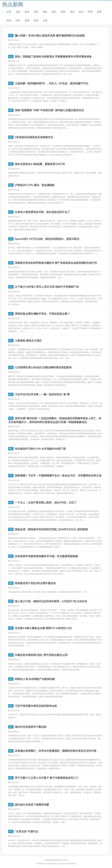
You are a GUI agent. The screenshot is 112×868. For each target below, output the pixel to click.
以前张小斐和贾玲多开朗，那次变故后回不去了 (42, 212)
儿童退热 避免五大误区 (28, 340)
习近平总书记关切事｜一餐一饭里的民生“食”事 (42, 394)
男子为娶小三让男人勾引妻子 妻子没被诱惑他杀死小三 (47, 778)
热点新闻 (13, 4)
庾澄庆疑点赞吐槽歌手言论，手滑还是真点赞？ (42, 314)
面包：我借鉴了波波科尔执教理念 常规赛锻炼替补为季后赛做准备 (53, 56)
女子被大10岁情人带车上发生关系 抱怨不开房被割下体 (47, 287)
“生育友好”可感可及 (27, 831)
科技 (9, 20)
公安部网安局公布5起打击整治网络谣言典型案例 (43, 367)
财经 (63, 12)
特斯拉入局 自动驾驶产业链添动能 (35, 679)
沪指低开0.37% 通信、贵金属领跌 (35, 185)
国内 (36, 12)
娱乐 (81, 12)
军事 (90, 12)
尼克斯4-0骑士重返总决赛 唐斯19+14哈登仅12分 (43, 628)
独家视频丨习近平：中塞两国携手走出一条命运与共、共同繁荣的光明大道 (58, 475)
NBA (18, 20)
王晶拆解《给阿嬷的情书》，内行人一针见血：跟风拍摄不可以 (52, 83)
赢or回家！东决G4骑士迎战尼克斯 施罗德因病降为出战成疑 (50, 35)
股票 (27, 20)
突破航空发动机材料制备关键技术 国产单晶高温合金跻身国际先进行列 (56, 263)
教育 (99, 12)
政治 (54, 12)
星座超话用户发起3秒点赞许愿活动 (35, 583)
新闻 (27, 12)
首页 (9, 12)
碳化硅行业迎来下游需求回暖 (32, 805)
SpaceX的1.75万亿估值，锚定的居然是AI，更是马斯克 (47, 239)
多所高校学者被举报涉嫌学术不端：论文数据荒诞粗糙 (46, 556)
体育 (72, 12)
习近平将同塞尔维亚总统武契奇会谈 (36, 706)
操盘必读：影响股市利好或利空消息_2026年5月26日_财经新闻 (51, 529)
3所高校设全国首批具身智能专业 (34, 137)
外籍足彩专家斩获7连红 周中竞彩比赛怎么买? (42, 655)
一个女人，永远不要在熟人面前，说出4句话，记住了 (46, 502)
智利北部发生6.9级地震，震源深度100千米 (40, 164)
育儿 (11, 341)
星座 (36, 20)
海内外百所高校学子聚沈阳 (31, 727)
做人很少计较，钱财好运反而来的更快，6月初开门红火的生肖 (51, 601)
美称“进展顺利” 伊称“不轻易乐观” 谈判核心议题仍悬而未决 (49, 110)
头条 (18, 12)
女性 (45, 20)
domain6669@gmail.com (56, 860)
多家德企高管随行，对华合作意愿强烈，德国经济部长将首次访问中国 (56, 751)
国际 (45, 12)
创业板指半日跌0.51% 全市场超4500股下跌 (40, 449)
